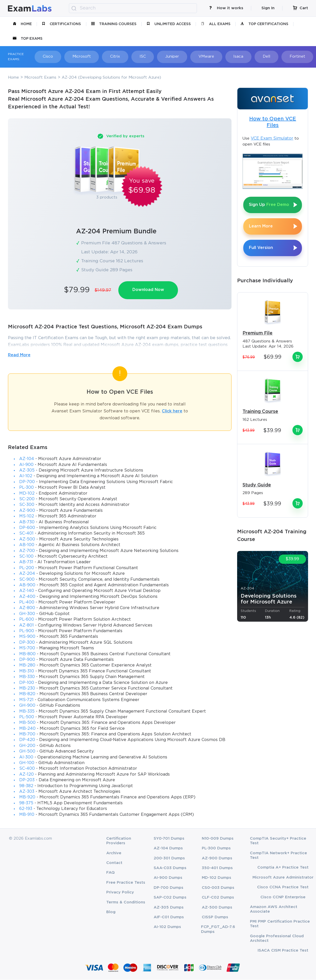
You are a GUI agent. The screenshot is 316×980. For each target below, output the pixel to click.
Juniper (167, 56)
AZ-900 (27, 511)
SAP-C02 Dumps (170, 898)
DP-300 (27, 643)
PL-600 (27, 620)
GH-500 (27, 752)
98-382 (26, 786)
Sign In (268, 8)
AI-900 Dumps (168, 878)
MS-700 (27, 648)
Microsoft (80, 56)
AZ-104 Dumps (168, 848)
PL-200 (27, 568)
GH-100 (27, 763)
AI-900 (26, 465)
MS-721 (26, 700)
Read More (19, 355)
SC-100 (26, 557)
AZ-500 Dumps (217, 908)
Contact (114, 863)
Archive (114, 853)
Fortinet (289, 56)
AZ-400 (27, 597)
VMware (201, 56)
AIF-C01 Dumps (169, 917)
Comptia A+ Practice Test (283, 868)
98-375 (26, 803)
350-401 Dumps (217, 868)
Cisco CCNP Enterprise (283, 897)
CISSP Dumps (215, 917)
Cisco (47, 56)
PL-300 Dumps (216, 848)
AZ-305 (27, 471)
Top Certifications (264, 24)
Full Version (261, 248)
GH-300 (27, 614)
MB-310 (27, 671)
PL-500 (27, 717)
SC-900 (27, 580)
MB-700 (27, 734)
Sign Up (269, 205)
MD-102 (27, 494)
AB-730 (27, 522)
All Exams (216, 24)
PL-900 (27, 631)
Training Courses (114, 24)
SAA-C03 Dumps (170, 868)
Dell (259, 56)
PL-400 (27, 603)
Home (22, 24)
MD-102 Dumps (217, 878)
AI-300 (26, 758)
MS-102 (27, 517)
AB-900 (27, 585)
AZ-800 (27, 608)
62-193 (26, 809)
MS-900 (27, 637)
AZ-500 (27, 540)
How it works (226, 8)
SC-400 (27, 769)
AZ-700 (27, 551)
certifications (61, 24)
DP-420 (27, 740)
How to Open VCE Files (273, 122)
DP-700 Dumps (168, 888)
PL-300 (27, 488)
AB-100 (27, 545)
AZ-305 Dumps (169, 908)
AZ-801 (27, 626)
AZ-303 (27, 792)
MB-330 (27, 677)
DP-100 (27, 683)
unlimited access (169, 24)
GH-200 (27, 746)
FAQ (110, 873)
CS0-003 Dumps (218, 888)
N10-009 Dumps (218, 839)
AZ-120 (27, 775)
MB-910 (27, 815)
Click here (172, 411)
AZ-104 (27, 459)
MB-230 (27, 689)
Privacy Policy (120, 893)
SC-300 (27, 505)
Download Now (149, 290)
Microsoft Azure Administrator (283, 878)
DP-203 (27, 780)
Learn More (261, 226)
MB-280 (27, 666)
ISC (139, 56)
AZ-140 (27, 591)
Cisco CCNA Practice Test (283, 887)
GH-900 (27, 706)
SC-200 (27, 499)
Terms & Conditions (126, 903)
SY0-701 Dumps (169, 839)
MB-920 (27, 797)
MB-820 (27, 694)
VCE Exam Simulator (272, 138)
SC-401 (26, 534)
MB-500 (27, 723)
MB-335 (27, 712)
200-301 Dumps (169, 858)
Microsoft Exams (40, 77)
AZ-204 (27, 574)
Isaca (232, 56)
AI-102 (26, 477)
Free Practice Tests (126, 883)
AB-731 (26, 562)
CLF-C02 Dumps (218, 898)
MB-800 (27, 654)
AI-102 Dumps (167, 927)
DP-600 (27, 528)
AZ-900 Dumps (217, 858)
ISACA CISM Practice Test (283, 951)
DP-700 (27, 482)
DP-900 (27, 660)
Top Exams (28, 39)
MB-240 (27, 729)
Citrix (112, 56)
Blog (111, 912)
